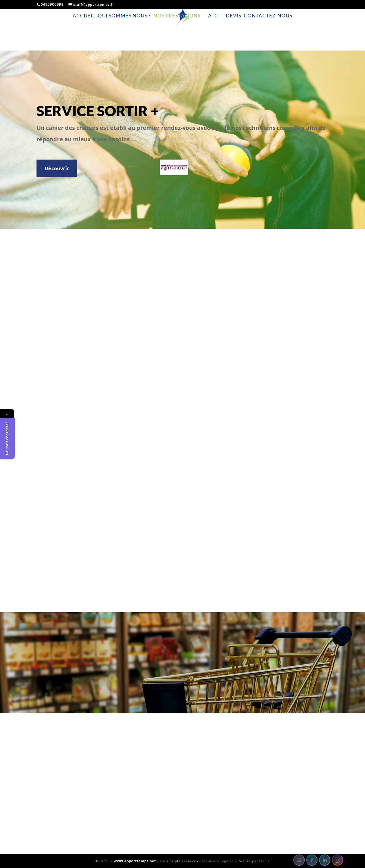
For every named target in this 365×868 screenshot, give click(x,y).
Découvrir (57, 168)
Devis (234, 16)
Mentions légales (218, 861)
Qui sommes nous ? (124, 16)
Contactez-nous (268, 16)
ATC (213, 16)
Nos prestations (177, 16)
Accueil (84, 16)
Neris (264, 861)
